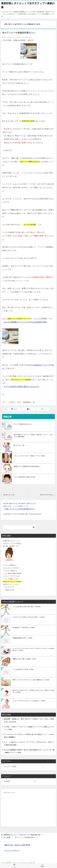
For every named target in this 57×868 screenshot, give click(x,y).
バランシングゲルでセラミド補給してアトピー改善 (29, 456)
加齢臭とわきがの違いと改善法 (25, 659)
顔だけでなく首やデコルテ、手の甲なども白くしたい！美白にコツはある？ (33, 691)
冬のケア (30, 40)
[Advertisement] (28, 809)
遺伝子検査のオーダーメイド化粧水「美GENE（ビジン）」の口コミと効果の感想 (33, 436)
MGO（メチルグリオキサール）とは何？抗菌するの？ (32, 680)
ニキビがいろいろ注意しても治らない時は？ (29, 617)
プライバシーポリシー (12, 850)
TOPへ (43, 865)
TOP (22, 835)
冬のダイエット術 (19, 445)
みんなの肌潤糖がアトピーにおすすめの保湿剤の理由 (25, 322)
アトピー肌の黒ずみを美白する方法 (24, 477)
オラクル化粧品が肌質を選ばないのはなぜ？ (22, 387)
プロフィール (9, 590)
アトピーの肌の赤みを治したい (23, 424)
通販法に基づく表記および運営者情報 (17, 845)
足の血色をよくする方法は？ (24, 628)
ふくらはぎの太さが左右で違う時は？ (27, 607)
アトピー (12, 402)
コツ (19, 402)
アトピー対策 (7, 40)
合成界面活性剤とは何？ (23, 638)
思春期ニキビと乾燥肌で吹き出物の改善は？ (27, 466)
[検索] (20, 527)
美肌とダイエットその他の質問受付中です (20, 509)
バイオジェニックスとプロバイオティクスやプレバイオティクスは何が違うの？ (33, 649)
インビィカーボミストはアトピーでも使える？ (29, 701)
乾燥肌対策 (27, 402)
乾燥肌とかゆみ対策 (19, 40)
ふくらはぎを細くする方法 (23, 669)
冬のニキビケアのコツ (47, 495)
